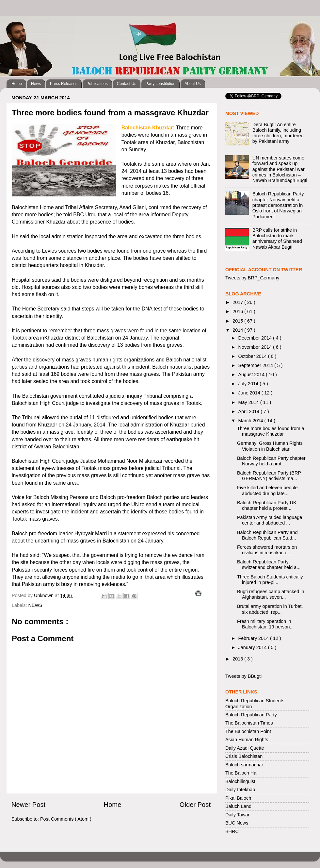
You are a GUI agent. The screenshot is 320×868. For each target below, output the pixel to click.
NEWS (35, 605)
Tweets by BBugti (243, 676)
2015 (238, 321)
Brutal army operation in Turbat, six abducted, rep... (270, 609)
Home (17, 84)
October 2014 (253, 356)
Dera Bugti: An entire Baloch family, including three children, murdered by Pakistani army (278, 133)
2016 (238, 311)
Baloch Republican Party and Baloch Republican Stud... (267, 535)
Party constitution (160, 84)
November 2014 (256, 347)
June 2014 (250, 393)
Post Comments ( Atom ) (66, 819)
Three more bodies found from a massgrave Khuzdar (271, 431)
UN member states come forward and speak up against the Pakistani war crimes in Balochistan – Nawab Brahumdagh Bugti (280, 169)
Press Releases (64, 84)
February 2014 (254, 638)
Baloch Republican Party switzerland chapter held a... (269, 565)
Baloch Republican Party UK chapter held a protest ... (267, 505)
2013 (238, 659)
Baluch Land (238, 806)
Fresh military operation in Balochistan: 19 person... (265, 624)
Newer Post (28, 805)
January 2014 (253, 647)
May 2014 (249, 402)
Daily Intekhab (240, 790)
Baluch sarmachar (244, 765)
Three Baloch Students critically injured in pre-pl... (270, 580)
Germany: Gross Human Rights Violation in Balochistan (270, 446)
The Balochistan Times (249, 723)
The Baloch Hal (241, 773)
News (36, 84)
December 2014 (256, 338)
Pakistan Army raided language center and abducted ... (270, 520)
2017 (238, 302)
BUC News (237, 823)
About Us (192, 84)
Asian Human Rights (247, 740)
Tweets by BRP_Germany (252, 278)
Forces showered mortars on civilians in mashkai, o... (267, 550)
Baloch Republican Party (251, 715)
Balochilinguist (240, 781)
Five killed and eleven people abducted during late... (267, 490)
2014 (238, 330)
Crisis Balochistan (244, 756)
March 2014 (251, 421)
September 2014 (256, 365)
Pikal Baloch (238, 798)
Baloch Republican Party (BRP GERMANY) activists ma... (269, 476)
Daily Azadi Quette (245, 748)
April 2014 (250, 411)
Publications (97, 84)
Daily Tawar (237, 815)
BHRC (232, 831)
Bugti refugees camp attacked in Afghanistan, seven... (271, 594)
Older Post (195, 805)
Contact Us (127, 84)
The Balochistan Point (248, 731)
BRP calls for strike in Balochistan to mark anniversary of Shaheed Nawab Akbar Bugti (277, 239)
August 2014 (252, 375)
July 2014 (249, 384)
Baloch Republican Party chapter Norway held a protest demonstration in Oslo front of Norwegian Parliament (278, 205)
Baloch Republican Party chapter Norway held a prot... (271, 461)
